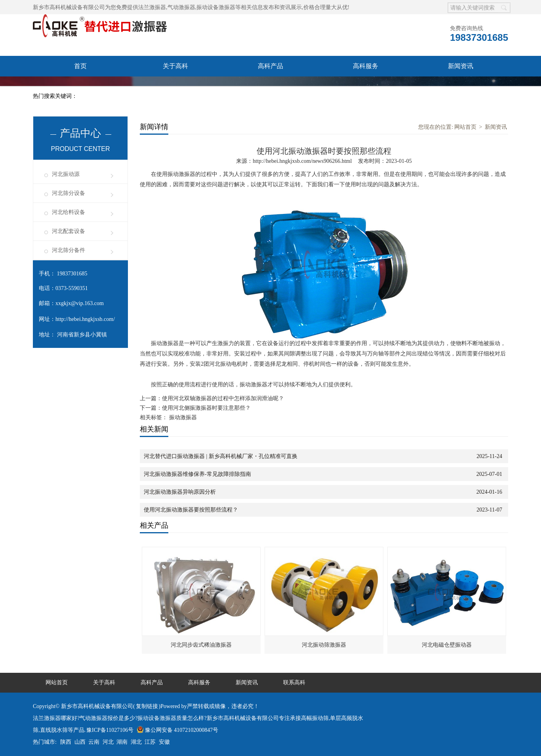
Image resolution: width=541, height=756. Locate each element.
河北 (108, 742)
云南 (94, 742)
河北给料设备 (69, 212)
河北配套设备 (69, 231)
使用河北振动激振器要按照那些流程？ (191, 510)
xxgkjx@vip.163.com (80, 303)
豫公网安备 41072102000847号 (178, 730)
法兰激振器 (152, 7)
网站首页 (465, 127)
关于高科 (175, 66)
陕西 (66, 742)
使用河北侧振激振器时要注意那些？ (206, 408)
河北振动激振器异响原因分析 (180, 492)
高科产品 (270, 66)
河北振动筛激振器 (324, 645)
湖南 (122, 742)
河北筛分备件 (69, 250)
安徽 (164, 742)
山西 (80, 742)
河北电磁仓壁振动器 (447, 645)
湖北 (136, 742)
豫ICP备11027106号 (110, 730)
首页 (80, 66)
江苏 (150, 742)
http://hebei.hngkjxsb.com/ (85, 319)
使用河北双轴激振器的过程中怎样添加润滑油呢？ (223, 398)
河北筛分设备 (69, 193)
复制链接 (147, 706)
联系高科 (80, 87)
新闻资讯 (461, 66)
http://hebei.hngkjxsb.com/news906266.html (302, 161)
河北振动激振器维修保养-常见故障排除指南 (197, 474)
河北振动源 (66, 174)
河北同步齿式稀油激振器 (201, 645)
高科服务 (366, 66)
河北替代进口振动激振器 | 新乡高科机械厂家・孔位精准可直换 (221, 456)
